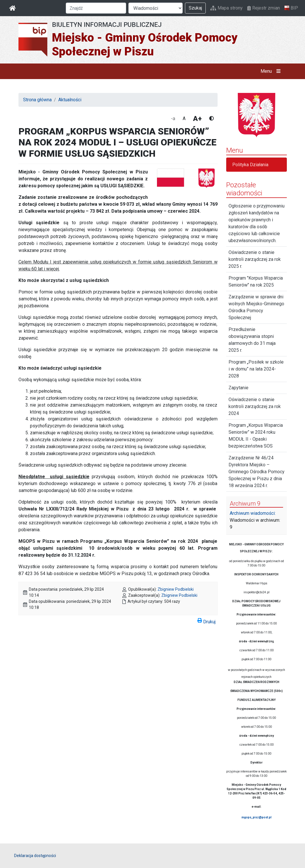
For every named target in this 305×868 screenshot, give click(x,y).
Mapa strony (227, 8)
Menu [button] (272, 71)
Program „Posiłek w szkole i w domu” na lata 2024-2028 (256, 369)
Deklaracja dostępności (35, 856)
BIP (291, 8)
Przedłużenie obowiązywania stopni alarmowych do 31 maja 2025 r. (252, 340)
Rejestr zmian (264, 8)
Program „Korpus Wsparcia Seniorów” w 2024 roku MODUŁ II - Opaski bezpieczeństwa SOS (256, 436)
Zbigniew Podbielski (176, 589)
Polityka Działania (250, 165)
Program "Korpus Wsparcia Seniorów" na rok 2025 (256, 281)
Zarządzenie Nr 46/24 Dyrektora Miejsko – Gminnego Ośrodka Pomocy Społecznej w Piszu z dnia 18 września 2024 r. (257, 472)
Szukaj (195, 8)
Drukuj (206, 621)
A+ (197, 119)
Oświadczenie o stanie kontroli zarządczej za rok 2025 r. (255, 259)
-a (173, 118)
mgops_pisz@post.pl (257, 817)
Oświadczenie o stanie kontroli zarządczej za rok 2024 (255, 406)
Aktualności (70, 100)
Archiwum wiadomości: (253, 513)
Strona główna (37, 100)
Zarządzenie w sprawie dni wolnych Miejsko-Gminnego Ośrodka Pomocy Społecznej (256, 307)
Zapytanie (238, 388)
